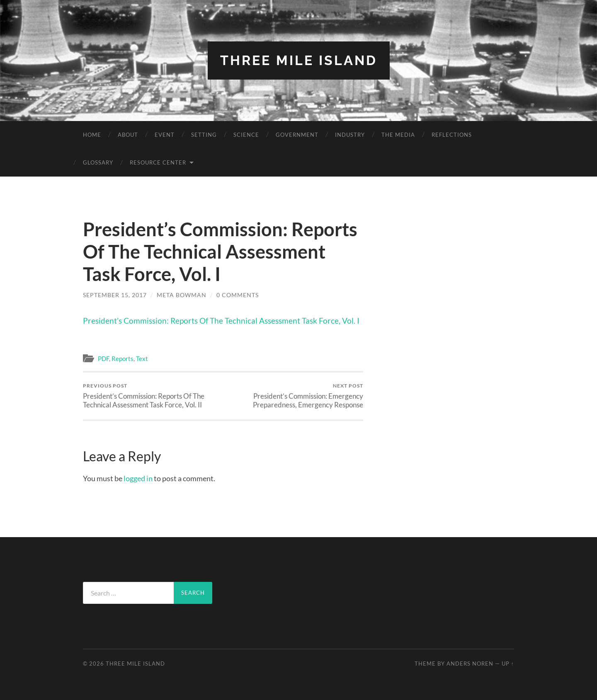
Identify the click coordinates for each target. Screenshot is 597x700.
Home (92, 135)
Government (297, 135)
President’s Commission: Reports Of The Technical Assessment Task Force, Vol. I (221, 321)
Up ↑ (508, 664)
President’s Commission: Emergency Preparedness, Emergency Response (295, 396)
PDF (103, 358)
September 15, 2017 (115, 295)
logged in (138, 478)
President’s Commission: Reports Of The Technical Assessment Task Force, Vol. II (152, 396)
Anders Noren (470, 664)
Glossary (98, 162)
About (128, 135)
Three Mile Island (299, 60)
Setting (204, 135)
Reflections (452, 135)
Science (246, 135)
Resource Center (158, 162)
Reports (123, 358)
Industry (350, 135)
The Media (398, 135)
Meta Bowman (182, 295)
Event (165, 135)
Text (142, 358)
